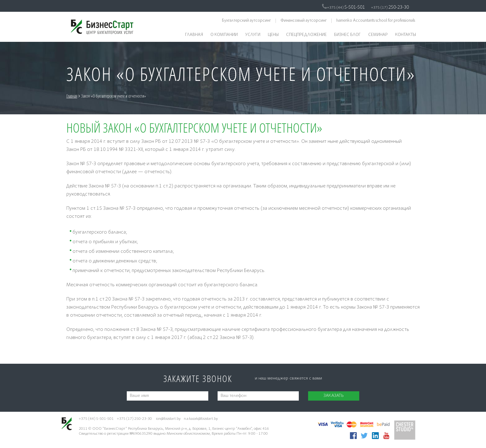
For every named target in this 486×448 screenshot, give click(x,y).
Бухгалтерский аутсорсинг (246, 21)
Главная (194, 35)
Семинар (378, 35)
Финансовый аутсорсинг (304, 21)
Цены (273, 35)
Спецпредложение (306, 35)
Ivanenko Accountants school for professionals (376, 21)
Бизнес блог (347, 35)
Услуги (253, 35)
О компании (224, 35)
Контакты (406, 35)
